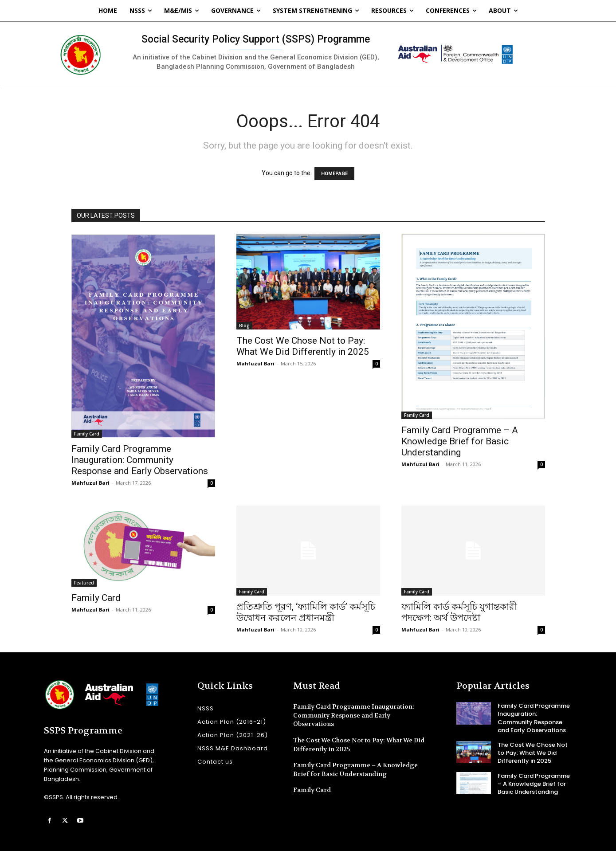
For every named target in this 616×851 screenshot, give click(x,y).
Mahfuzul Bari (90, 483)
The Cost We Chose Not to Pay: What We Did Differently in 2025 (303, 346)
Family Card (87, 434)
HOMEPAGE (334, 174)
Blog (244, 325)
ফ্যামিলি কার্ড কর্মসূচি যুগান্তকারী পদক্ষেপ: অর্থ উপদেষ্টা (459, 612)
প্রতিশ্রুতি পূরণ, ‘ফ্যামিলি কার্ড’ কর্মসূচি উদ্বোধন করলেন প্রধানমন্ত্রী (306, 612)
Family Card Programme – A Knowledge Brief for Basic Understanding (460, 441)
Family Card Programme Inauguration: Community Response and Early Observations (140, 460)
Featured (84, 583)
